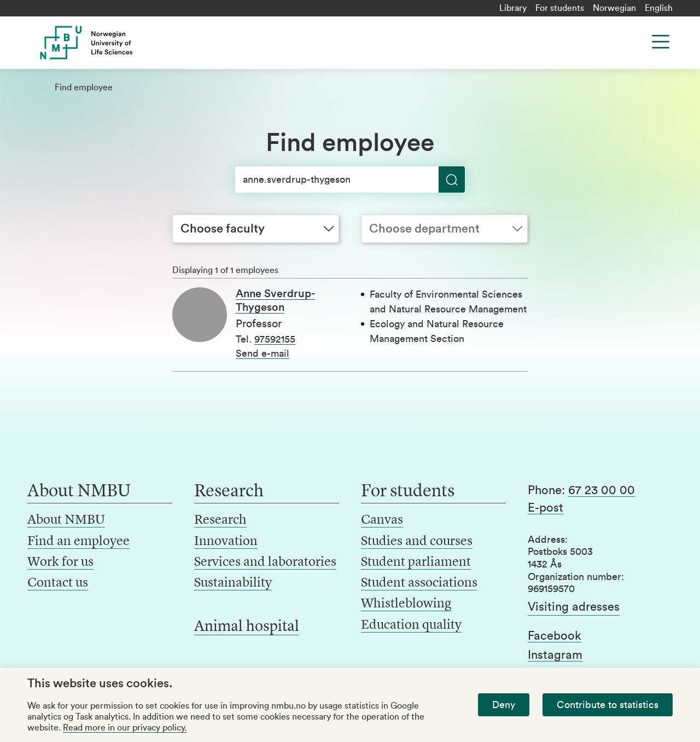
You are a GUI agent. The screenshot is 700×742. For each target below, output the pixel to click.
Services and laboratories (265, 563)
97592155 (275, 339)
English (659, 8)
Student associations (419, 583)
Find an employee (78, 542)
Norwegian (614, 8)
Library (513, 8)
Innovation (226, 542)
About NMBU (66, 520)
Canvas (382, 520)
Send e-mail (262, 353)
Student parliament (416, 563)
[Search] (350, 179)
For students (560, 8)
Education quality (411, 625)
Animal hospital (247, 627)
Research (220, 520)
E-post (546, 508)
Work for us (60, 563)
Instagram (555, 655)
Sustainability (233, 583)
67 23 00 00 (602, 490)
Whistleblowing (406, 604)
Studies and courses (417, 542)
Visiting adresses (574, 607)
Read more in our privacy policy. (125, 728)
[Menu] (661, 42)
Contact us (58, 583)
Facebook (555, 636)
